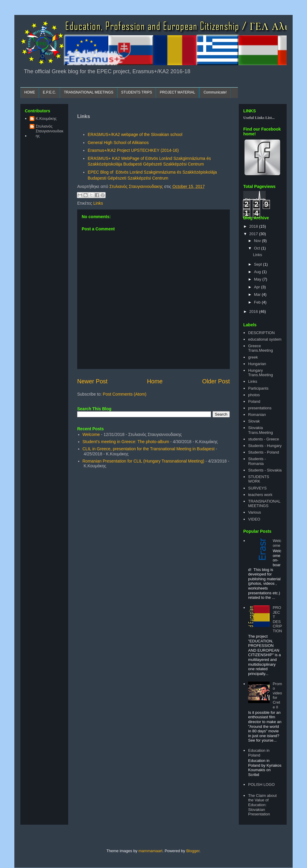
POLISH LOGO (261, 784)
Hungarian (257, 364)
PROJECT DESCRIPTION (277, 619)
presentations (260, 408)
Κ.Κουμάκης (46, 118)
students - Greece (263, 439)
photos (254, 395)
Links (98, 203)
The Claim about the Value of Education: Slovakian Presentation (262, 805)
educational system (265, 339)
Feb (258, 302)
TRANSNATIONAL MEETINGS (88, 92)
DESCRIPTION (261, 333)
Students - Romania (257, 461)
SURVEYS (257, 488)
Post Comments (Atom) (125, 394)
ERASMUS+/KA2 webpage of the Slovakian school (135, 134)
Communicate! (215, 92)
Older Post (216, 381)
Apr (258, 287)
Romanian (257, 415)
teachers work (260, 495)
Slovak (254, 421)
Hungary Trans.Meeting (260, 373)
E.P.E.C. (49, 92)
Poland (254, 401)
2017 (254, 234)
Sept (259, 264)
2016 (254, 311)
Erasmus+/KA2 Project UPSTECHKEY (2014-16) (133, 150)
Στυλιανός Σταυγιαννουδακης (50, 131)
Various (254, 512)
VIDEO (254, 519)
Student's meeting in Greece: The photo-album (126, 442)
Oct (258, 248)
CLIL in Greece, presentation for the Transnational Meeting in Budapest (149, 449)
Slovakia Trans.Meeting (260, 430)
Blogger (193, 851)
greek (253, 357)
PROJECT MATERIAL (177, 92)
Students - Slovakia (265, 470)
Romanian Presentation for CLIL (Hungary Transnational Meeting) (143, 461)
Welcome (91, 434)
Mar (258, 294)
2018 (254, 226)
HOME (30, 92)
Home (155, 381)
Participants (258, 388)
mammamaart (151, 851)
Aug (258, 272)
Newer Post (92, 381)
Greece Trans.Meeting (260, 348)
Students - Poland (263, 452)
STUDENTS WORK (259, 479)
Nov (258, 241)
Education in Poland (259, 753)
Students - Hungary (265, 446)
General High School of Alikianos (118, 143)
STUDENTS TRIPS (137, 92)
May (258, 279)
